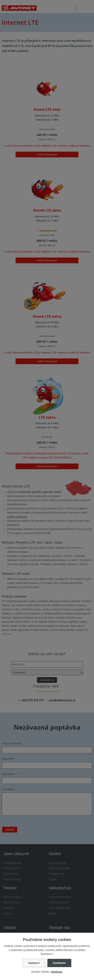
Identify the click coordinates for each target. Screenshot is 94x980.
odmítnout (57, 972)
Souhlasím (59, 963)
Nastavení (34, 963)
